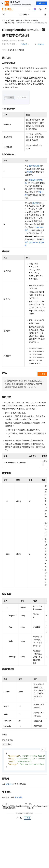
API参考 (27, 21)
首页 (4, 21)
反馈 (27, 819)
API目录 (35, 21)
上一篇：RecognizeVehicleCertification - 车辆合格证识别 (14, 807)
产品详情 (24, 44)
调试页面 (35, 203)
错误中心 (9, 785)
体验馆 (29, 172)
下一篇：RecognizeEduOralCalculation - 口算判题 (37, 807)
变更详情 (18, 798)
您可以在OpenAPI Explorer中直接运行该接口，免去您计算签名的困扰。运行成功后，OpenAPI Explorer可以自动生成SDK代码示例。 (24, 384)
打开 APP (42, 3)
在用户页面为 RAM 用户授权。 (35, 242)
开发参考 (19, 21)
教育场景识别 (9, 23)
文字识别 (11, 21)
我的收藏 (41, 44)
